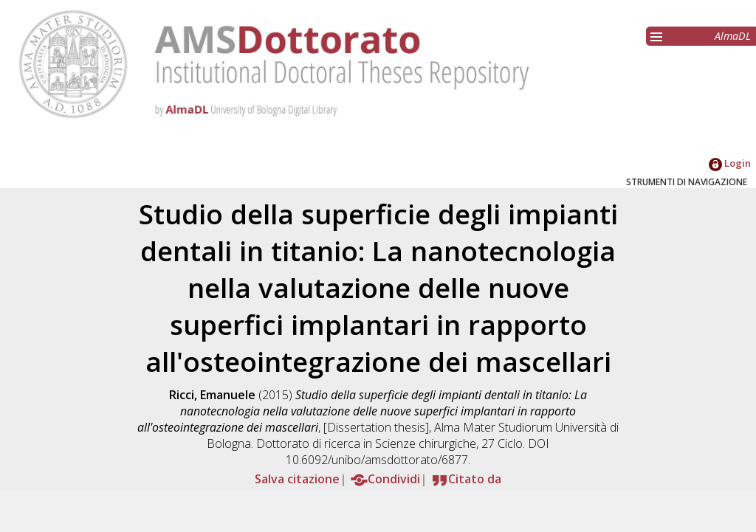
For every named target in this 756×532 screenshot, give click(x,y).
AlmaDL (733, 36)
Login (730, 163)
